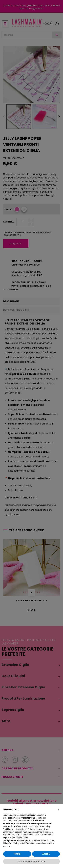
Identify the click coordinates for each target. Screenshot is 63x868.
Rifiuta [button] (17, 854)
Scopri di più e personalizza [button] (31, 861)
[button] (59, 810)
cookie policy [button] (44, 826)
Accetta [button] (46, 854)
